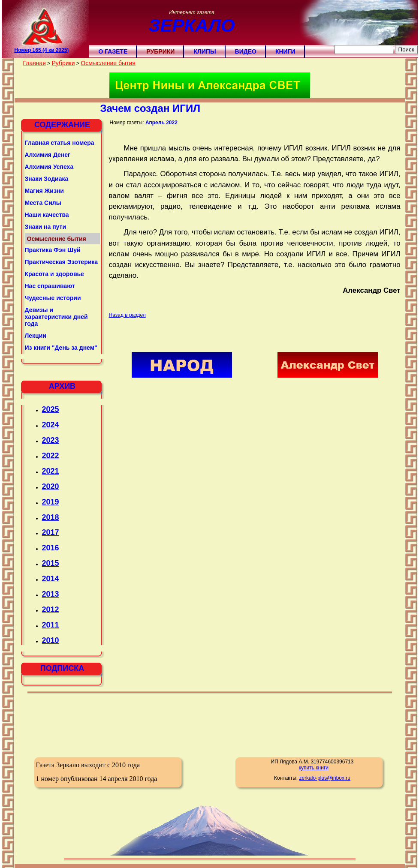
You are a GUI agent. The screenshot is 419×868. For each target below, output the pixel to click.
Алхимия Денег (48, 155)
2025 (51, 409)
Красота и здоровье (54, 274)
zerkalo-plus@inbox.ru (325, 778)
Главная (35, 63)
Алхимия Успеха (49, 167)
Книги (285, 51)
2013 (51, 594)
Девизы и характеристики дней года (56, 317)
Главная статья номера (60, 143)
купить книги (314, 768)
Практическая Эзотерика (62, 262)
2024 (51, 425)
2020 (51, 487)
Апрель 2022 (161, 123)
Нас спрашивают (50, 286)
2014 (51, 579)
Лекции (36, 336)
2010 (51, 640)
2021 (51, 471)
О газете (113, 51)
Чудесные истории (53, 298)
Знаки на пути (46, 227)
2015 (51, 563)
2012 (51, 610)
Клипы (205, 51)
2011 (51, 625)
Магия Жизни (44, 191)
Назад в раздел (127, 315)
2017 (51, 532)
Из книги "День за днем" (61, 348)
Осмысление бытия (108, 63)
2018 (51, 517)
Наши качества (47, 215)
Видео (246, 51)
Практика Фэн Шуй (53, 250)
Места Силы (43, 203)
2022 (51, 456)
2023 (51, 440)
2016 (51, 548)
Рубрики (160, 51)
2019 (51, 502)
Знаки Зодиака (47, 179)
